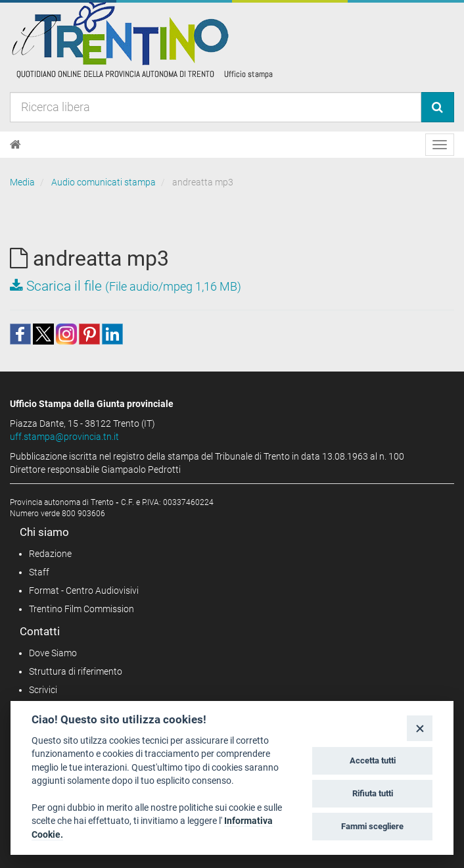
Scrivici (43, 690)
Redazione (50, 554)
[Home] (15, 145)
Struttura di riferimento (76, 671)
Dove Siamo (53, 653)
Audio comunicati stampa (104, 182)
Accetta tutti (373, 760)
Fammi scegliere (372, 826)
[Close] (420, 728)
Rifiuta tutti (373, 793)
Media (22, 182)
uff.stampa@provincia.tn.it (64, 437)
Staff (39, 572)
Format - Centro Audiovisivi (84, 591)
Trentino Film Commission (81, 609)
